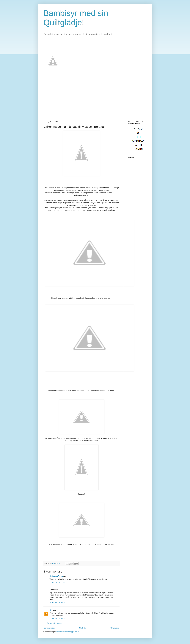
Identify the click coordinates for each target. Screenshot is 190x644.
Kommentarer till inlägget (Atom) (68, 632)
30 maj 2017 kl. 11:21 (57, 603)
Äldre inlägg (114, 628)
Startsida (83, 628)
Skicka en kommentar (55, 623)
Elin (51, 610)
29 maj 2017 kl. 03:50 (57, 582)
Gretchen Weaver (56, 576)
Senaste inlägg (50, 628)
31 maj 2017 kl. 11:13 (57, 618)
